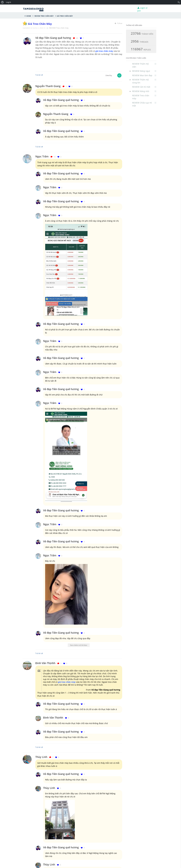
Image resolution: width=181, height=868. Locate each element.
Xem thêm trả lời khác (79, 645)
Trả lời (39, 75)
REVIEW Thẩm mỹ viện (144, 65)
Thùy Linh (41, 757)
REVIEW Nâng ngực (144, 71)
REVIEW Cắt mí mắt (144, 87)
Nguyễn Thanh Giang (48, 86)
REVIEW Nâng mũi (144, 91)
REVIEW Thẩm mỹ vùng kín (144, 81)
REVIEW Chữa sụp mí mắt (144, 104)
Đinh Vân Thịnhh (45, 663)
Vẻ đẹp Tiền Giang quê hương (61, 100)
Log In (8, 2)
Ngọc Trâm (42, 156)
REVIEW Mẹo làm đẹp (144, 75)
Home (29, 16)
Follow (118, 23)
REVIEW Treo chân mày (44, 16)
